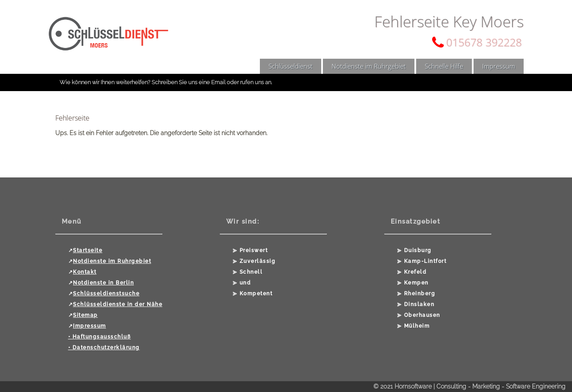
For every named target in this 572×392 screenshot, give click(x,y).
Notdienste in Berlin (103, 283)
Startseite (88, 250)
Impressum (499, 66)
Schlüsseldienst (291, 66)
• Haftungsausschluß (100, 337)
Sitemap (85, 315)
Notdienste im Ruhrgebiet (369, 66)
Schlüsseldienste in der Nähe (118, 304)
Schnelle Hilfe (444, 66)
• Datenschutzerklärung (104, 348)
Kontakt (85, 272)
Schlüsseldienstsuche (106, 294)
